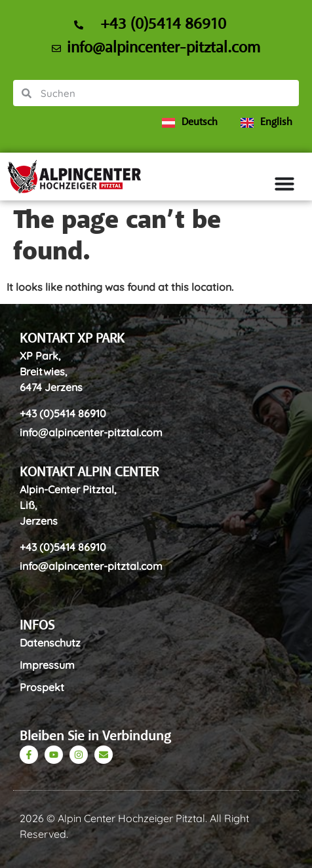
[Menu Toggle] (290, 183)
